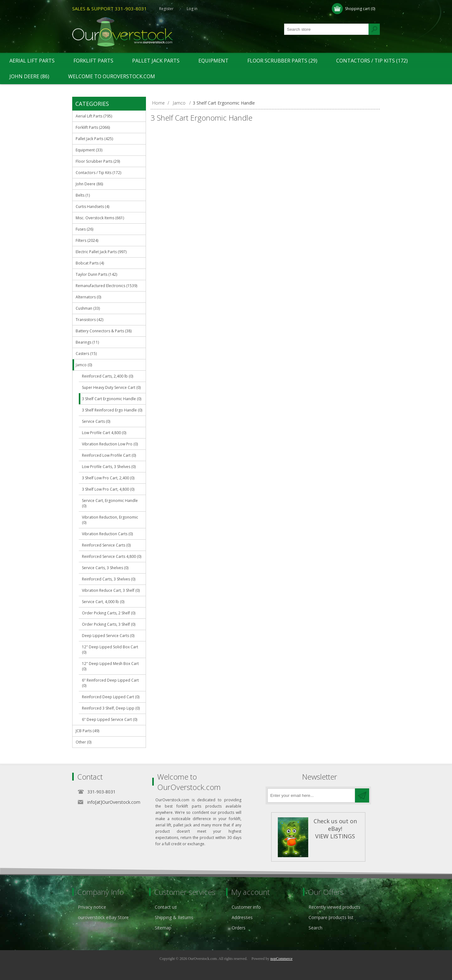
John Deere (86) (29, 76)
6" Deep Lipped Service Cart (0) (110, 719)
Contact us (166, 907)
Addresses (242, 917)
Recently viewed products (334, 907)
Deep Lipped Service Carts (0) (108, 636)
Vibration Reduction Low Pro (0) (110, 444)
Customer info (246, 907)
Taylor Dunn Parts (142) (96, 274)
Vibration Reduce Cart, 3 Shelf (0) (111, 590)
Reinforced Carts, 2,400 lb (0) (108, 376)
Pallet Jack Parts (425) (94, 139)
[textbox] (326, 29)
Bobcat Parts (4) (90, 263)
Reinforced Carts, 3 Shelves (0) (109, 579)
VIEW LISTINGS (335, 836)
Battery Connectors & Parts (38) (104, 331)
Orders (239, 928)
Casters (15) (86, 354)
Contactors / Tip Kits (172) (372, 61)
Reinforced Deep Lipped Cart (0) (111, 697)
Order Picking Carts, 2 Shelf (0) (109, 613)
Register (166, 9)
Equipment (213, 61)
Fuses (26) (84, 229)
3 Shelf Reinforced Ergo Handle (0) (112, 410)
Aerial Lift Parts (32, 61)
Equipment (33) (89, 150)
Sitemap (163, 928)
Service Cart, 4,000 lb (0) (103, 602)
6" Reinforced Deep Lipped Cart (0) (110, 683)
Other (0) (83, 742)
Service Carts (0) (96, 421)
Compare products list (331, 917)
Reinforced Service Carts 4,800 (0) (112, 556)
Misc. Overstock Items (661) (100, 218)
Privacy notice (92, 907)
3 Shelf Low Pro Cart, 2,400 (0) (108, 478)
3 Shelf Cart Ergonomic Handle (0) (112, 399)
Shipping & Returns (174, 917)
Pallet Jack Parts (156, 61)
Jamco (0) (84, 365)
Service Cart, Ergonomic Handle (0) (110, 503)
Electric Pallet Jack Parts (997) (101, 252)
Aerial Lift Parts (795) (94, 116)
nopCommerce (281, 959)
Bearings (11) (87, 342)
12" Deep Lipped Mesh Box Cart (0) (110, 666)
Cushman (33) (88, 308)
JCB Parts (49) (87, 731)
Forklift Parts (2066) (93, 127)
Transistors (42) (89, 320)
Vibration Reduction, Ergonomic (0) (110, 520)
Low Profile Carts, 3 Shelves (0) (109, 467)
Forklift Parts (93, 61)
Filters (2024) (87, 240)
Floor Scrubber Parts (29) (282, 61)
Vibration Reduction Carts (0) (107, 534)
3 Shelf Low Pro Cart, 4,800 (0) (108, 489)
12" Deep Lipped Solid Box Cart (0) (110, 650)
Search (315, 928)
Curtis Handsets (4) (92, 207)
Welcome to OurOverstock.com (112, 76)
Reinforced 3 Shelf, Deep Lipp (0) (111, 708)
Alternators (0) (88, 297)
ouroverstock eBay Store (103, 917)
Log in (192, 9)
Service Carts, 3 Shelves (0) (105, 568)
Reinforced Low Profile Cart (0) (109, 455)
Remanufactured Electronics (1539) (106, 286)
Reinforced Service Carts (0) (106, 545)
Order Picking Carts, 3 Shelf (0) (109, 624)
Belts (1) (83, 195)
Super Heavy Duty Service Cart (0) (111, 387)
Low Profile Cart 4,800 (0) (104, 433)
